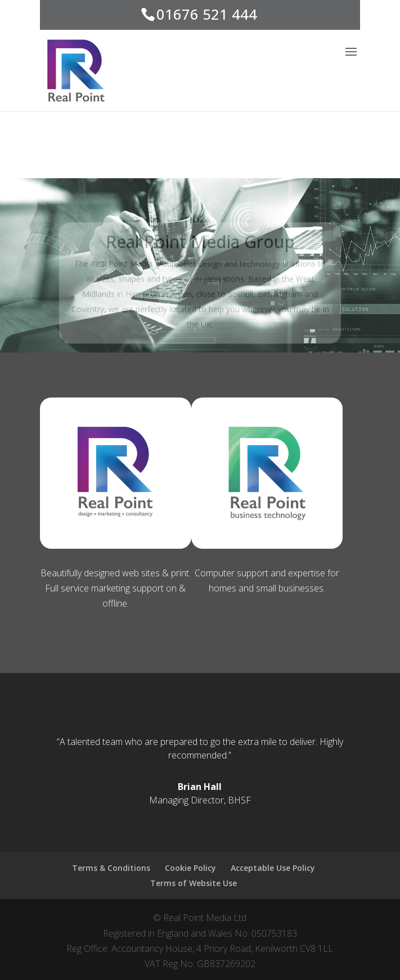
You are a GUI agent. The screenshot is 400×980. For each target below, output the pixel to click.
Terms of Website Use (194, 883)
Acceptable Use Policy (273, 868)
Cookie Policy (190, 868)
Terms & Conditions (111, 868)
